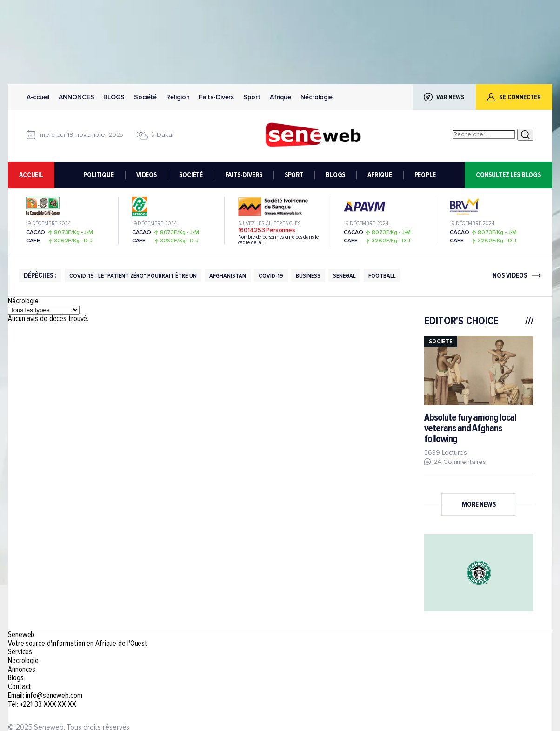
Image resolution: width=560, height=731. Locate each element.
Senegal (344, 276)
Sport (252, 97)
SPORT (294, 175)
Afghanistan (228, 276)
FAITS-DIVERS (243, 175)
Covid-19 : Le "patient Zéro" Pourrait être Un (133, 276)
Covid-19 (271, 276)
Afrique (280, 97)
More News (479, 504)
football (382, 276)
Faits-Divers (216, 97)
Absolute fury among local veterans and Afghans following (470, 428)
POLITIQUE (99, 175)
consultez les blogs (508, 175)
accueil (31, 175)
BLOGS (335, 175)
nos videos (510, 276)
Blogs (114, 97)
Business (308, 276)
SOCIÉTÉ (191, 175)
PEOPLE (425, 175)
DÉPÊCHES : (40, 275)
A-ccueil (38, 97)
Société (145, 97)
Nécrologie (317, 97)
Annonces (76, 97)
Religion (178, 97)
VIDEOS (147, 175)
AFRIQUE (380, 175)
